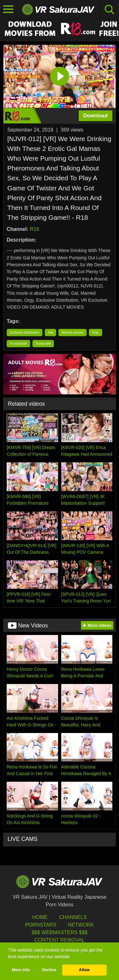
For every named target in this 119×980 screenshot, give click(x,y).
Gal (50, 333)
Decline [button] (49, 970)
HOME (40, 917)
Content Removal (60, 940)
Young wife (43, 344)
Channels (73, 917)
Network (81, 925)
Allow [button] (84, 970)
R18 (34, 229)
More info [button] (21, 970)
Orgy (96, 333)
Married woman (73, 333)
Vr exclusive (18, 344)
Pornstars (41, 925)
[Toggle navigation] (9, 9)
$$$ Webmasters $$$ (59, 932)
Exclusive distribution (25, 333)
